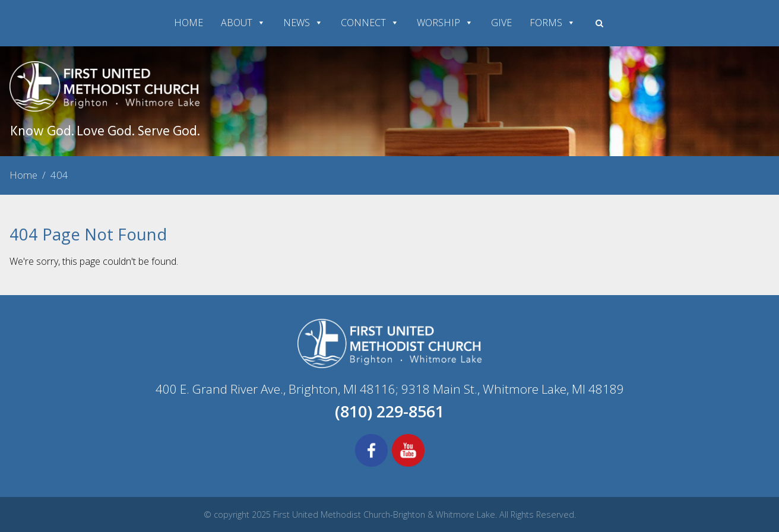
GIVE (501, 23)
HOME (189, 23)
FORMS (552, 23)
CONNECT (370, 23)
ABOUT (243, 23)
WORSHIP (445, 23)
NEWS (303, 23)
